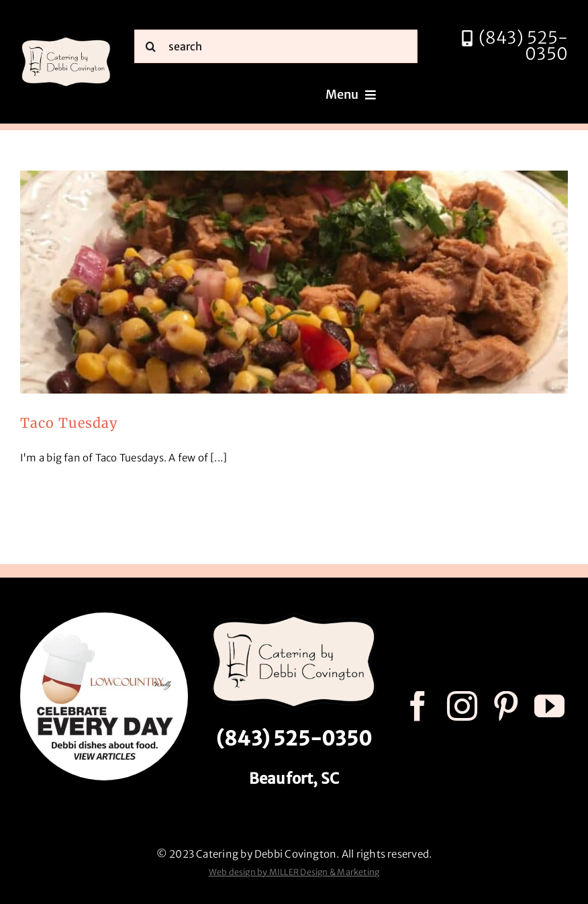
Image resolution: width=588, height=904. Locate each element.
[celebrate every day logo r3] (104, 618)
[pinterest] (506, 706)
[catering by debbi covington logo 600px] (66, 39)
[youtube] (549, 706)
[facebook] (418, 706)
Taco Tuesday (69, 423)
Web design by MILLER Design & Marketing (294, 872)
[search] (276, 46)
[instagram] (462, 706)
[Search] (151, 46)
